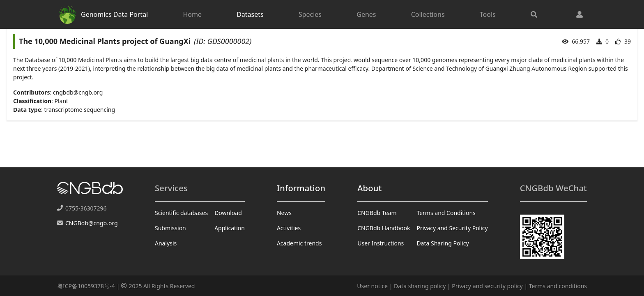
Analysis (166, 243)
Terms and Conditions (446, 213)
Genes (366, 14)
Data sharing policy (420, 286)
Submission (170, 228)
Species (310, 14)
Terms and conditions (558, 286)
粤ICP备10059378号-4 (86, 286)
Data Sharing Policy (443, 243)
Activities (289, 228)
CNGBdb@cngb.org (92, 223)
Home (192, 14)
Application (230, 228)
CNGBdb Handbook (384, 228)
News (284, 213)
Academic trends (299, 243)
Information (301, 188)
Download (228, 213)
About (369, 188)
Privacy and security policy (487, 286)
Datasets (250, 14)
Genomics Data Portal (102, 14)
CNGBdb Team (377, 213)
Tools (488, 14)
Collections (428, 14)
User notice (372, 286)
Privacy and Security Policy (452, 228)
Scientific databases (181, 213)
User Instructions (381, 243)
